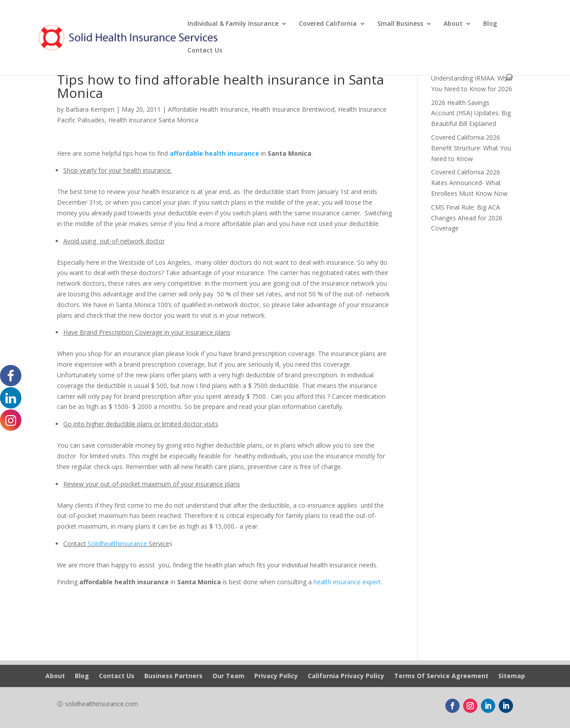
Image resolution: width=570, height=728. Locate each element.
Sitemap (512, 676)
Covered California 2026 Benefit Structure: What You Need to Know (471, 148)
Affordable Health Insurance (208, 109)
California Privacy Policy (346, 676)
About (453, 24)
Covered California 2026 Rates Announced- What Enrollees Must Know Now (469, 183)
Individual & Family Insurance (233, 24)
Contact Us (205, 51)
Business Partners (173, 676)
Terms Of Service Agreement (441, 676)
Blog (490, 24)
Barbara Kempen (90, 109)
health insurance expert (347, 582)
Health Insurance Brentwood (293, 109)
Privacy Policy (276, 676)
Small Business (400, 24)
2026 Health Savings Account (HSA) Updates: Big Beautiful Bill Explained (471, 113)
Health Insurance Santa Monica (153, 120)
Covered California (328, 24)
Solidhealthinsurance (117, 544)
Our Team (228, 676)
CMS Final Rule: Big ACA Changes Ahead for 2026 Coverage (467, 218)
